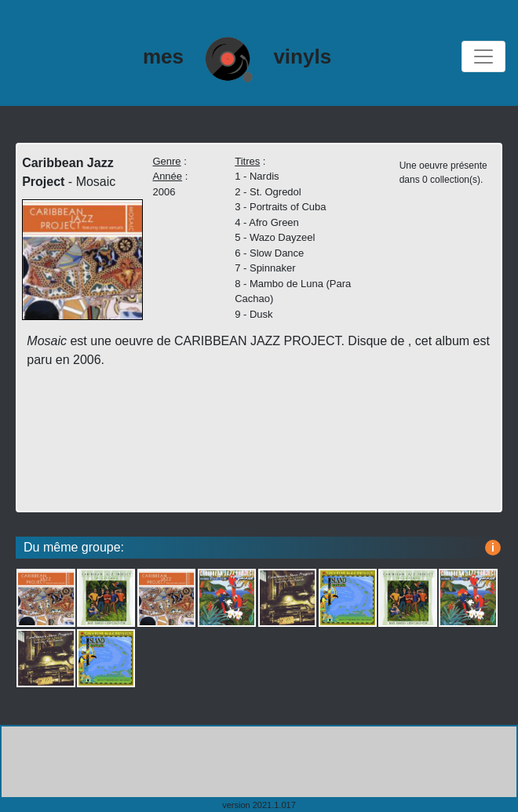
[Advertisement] (259, 762)
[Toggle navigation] (483, 56)
